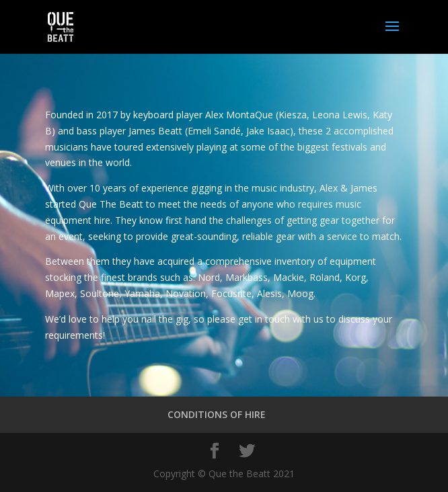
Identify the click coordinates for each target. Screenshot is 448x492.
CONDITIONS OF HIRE (217, 414)
